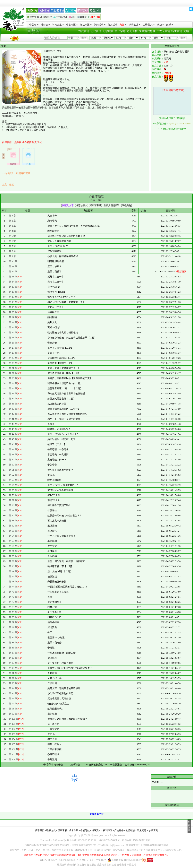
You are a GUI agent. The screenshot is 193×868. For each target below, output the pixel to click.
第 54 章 (13, 485)
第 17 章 (13, 297)
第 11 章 (13, 266)
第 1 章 (12, 216)
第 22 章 (13, 322)
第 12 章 (13, 272)
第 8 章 (12, 251)
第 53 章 (13, 480)
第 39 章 (13, 409)
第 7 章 (12, 246)
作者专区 (72, 25)
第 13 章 (13, 277)
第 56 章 (13, 495)
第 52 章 (13, 475)
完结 (186, 31)
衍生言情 (177, 31)
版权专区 (86, 25)
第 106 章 (13, 749)
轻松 (40, 142)
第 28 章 (13, 353)
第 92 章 (13, 678)
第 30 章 (13, 363)
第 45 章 (13, 439)
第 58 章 (13, 505)
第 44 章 (13, 434)
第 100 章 (13, 719)
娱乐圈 (18, 142)
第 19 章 (13, 307)
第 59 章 (13, 510)
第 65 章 (13, 541)
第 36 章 (13, 394)
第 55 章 (13, 490)
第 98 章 (13, 709)
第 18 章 (13, 302)
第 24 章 (13, 333)
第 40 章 (13, 414)
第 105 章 (13, 744)
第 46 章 (13, 444)
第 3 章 (12, 226)
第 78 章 (13, 607)
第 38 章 (13, 404)
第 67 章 (13, 551)
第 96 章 (13, 699)
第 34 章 (13, 383)
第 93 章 (13, 683)
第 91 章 (13, 673)
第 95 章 (13, 693)
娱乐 (170, 25)
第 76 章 (13, 597)
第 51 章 (13, 470)
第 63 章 (13, 531)
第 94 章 (13, 688)
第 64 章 (13, 536)
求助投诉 (134, 25)
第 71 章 (13, 571)
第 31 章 (13, 368)
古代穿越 (120, 31)
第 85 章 (13, 643)
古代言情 (84, 31)
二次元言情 (163, 31)
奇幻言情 (132, 31)
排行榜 (45, 25)
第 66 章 (13, 546)
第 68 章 (13, 556)
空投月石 (108, 205)
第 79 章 (13, 612)
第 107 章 (13, 754)
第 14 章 (13, 282)
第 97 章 (13, 704)
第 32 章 (13, 373)
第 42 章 (13, 424)
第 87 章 (13, 653)
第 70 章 (13, 566)
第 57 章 (13, 500)
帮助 (160, 25)
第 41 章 (13, 419)
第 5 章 (12, 236)
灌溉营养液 (96, 205)
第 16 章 (13, 292)
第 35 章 (13, 388)
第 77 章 (13, 602)
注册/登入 (149, 25)
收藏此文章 (68, 205)
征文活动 (113, 25)
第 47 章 (13, 449)
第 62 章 (13, 526)
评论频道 (58, 25)
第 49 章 (13, 460)
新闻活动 (100, 25)
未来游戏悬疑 (147, 31)
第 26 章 (13, 343)
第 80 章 (13, 617)
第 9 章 (12, 256)
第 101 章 (13, 724)
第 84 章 (13, 638)
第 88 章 (13, 658)
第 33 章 (13, 378)
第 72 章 (13, 577)
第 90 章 (13, 668)
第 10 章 (13, 261)
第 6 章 (12, 241)
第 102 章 (13, 729)
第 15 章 (13, 287)
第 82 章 (13, 627)
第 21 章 (13, 317)
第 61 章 (13, 521)
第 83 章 (13, 632)
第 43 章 (13, 429)
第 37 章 (13, 399)
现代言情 (96, 31)
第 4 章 (12, 231)
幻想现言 (108, 31)
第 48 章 (13, 455)
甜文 (34, 142)
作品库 (34, 25)
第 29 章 (13, 358)
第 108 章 (13, 759)
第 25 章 (13, 338)
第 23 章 (13, 327)
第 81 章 (13, 622)
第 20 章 (13, 312)
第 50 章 (13, 465)
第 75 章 (13, 592)
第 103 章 (13, 734)
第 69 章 (13, 561)
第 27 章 (13, 348)
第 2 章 (12, 221)
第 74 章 (13, 587)
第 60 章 (13, 516)
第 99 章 (13, 714)
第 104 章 (13, 739)
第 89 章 (13, 663)
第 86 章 (13, 648)
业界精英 (27, 142)
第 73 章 (13, 582)
